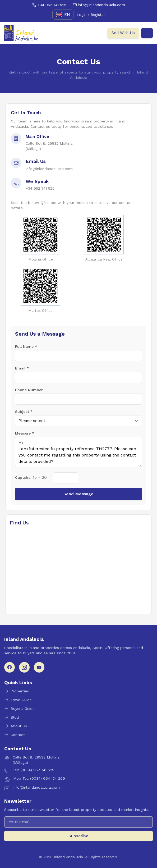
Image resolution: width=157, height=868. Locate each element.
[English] (63, 15)
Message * (25, 433)
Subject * (24, 412)
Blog (11, 717)
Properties (17, 691)
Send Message (78, 494)
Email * (22, 368)
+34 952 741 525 (40, 188)
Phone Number (29, 390)
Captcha (23, 477)
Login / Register (91, 15)
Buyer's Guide (19, 709)
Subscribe (78, 836)
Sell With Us (123, 33)
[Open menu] (147, 33)
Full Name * (26, 346)
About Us (16, 726)
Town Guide (18, 700)
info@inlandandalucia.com (49, 169)
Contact (15, 735)
